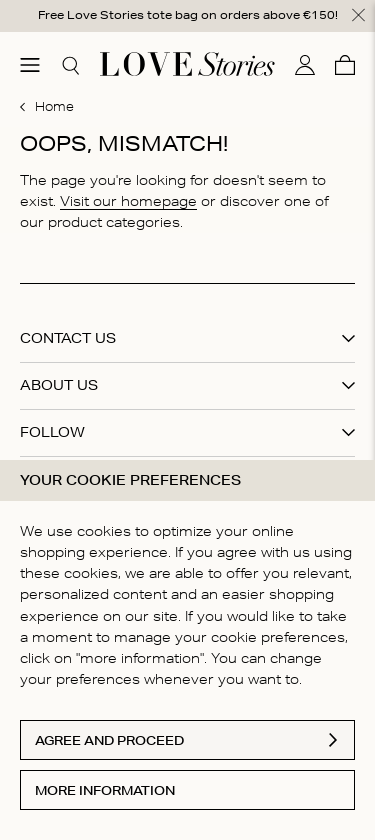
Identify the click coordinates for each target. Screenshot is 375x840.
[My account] (305, 64)
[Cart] (345, 64)
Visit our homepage (128, 200)
